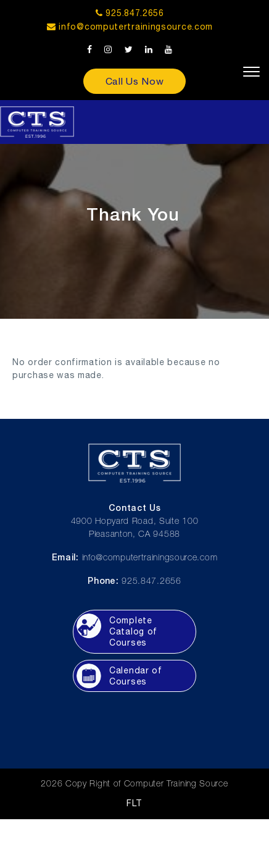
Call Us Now (135, 81)
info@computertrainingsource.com (136, 27)
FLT (134, 803)
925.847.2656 (130, 13)
